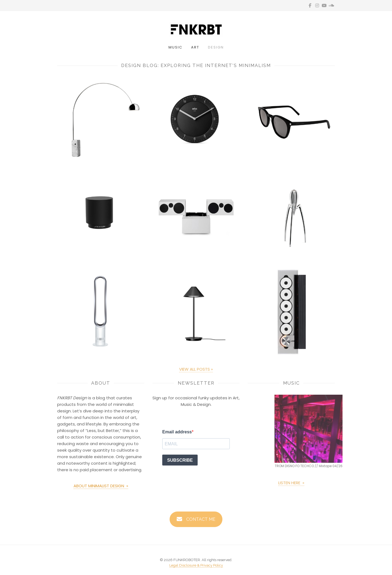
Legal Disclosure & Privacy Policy (196, 565)
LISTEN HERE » (291, 484)
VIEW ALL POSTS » (196, 371)
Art (195, 47)
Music (175, 47)
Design (216, 47)
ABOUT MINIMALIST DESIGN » (101, 486)
